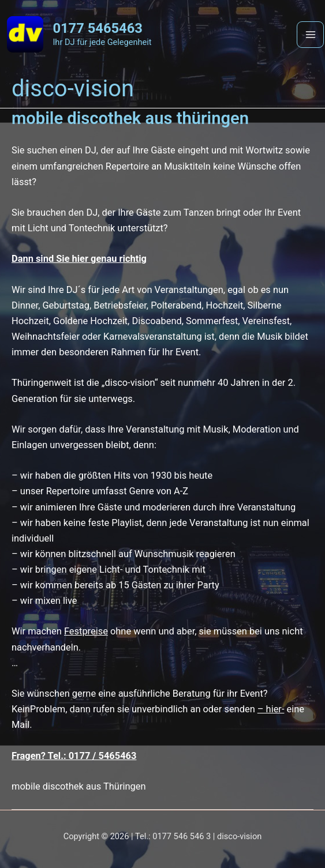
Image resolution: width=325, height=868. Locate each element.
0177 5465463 (97, 28)
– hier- (271, 709)
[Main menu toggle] (310, 35)
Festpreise (86, 631)
